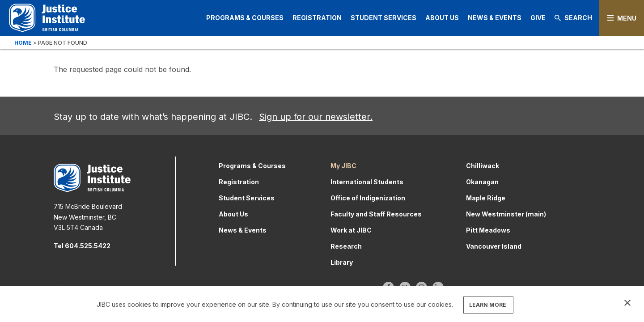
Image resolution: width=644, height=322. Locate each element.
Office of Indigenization (368, 198)
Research (346, 246)
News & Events (495, 18)
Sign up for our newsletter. (316, 117)
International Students (367, 182)
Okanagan (482, 182)
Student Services (383, 18)
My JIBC (343, 166)
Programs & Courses (245, 18)
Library (342, 262)
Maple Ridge (486, 198)
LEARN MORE (488, 305)
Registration (317, 18)
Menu (627, 18)
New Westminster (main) (506, 214)
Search (573, 18)
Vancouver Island (494, 246)
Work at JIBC (351, 230)
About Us (442, 18)
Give (538, 18)
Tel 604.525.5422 (82, 246)
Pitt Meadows (488, 230)
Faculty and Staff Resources (376, 214)
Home (23, 43)
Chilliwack (483, 166)
